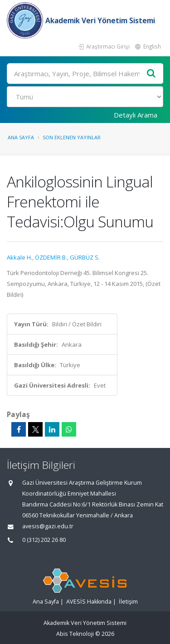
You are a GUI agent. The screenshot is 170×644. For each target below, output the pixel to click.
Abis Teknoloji (75, 634)
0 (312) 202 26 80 (44, 540)
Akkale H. (19, 257)
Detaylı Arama (136, 115)
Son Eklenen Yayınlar (72, 137)
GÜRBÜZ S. (85, 257)
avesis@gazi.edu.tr (48, 526)
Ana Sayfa (21, 137)
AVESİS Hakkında (89, 602)
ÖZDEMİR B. (51, 257)
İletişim (128, 602)
